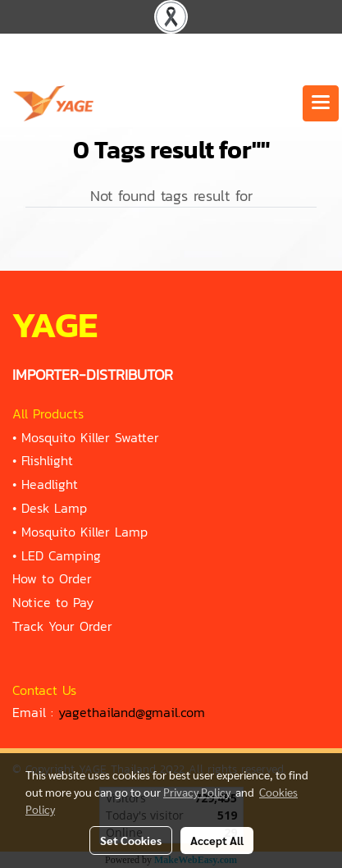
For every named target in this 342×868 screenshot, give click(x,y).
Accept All (217, 840)
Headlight (50, 484)
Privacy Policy (197, 792)
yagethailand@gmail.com (132, 712)
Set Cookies (131, 840)
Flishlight (47, 460)
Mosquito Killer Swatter (90, 437)
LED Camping (61, 555)
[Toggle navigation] (321, 103)
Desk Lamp (54, 508)
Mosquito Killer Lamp (84, 532)
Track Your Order (62, 626)
